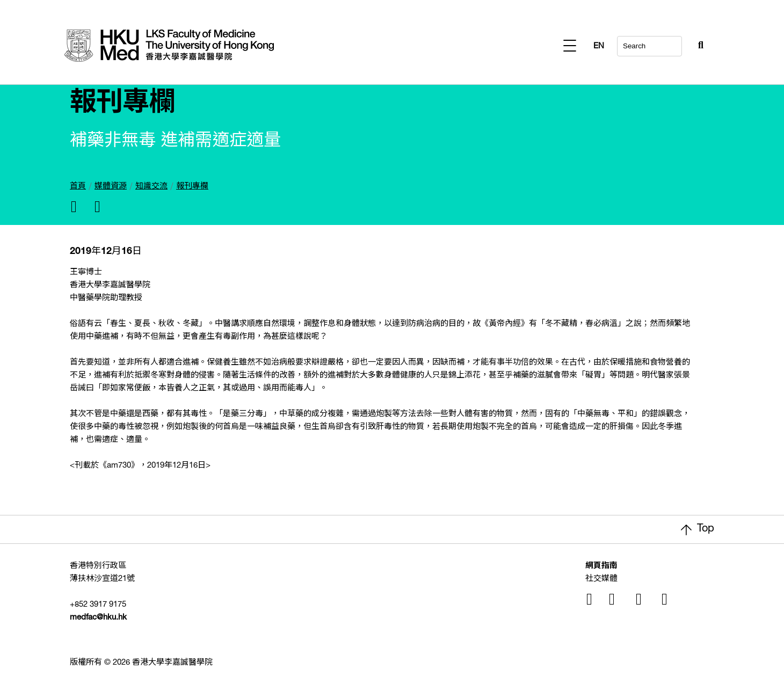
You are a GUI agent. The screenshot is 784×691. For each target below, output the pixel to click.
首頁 (78, 187)
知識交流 (151, 187)
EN (698, 46)
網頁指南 (601, 566)
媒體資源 (111, 187)
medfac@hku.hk (98, 618)
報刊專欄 (192, 187)
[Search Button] (674, 43)
